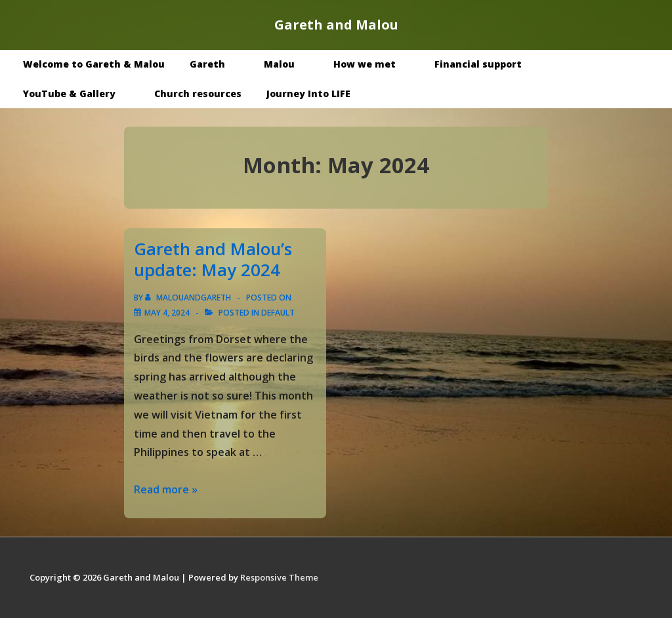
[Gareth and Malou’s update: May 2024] (167, 313)
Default (278, 313)
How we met (374, 64)
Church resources (198, 93)
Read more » (166, 489)
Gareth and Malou (336, 25)
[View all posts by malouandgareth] (189, 298)
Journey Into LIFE (308, 93)
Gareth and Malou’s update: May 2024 (213, 259)
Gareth (217, 64)
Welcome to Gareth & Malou (94, 64)
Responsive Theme (279, 577)
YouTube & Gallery (79, 93)
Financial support (478, 64)
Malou (289, 64)
